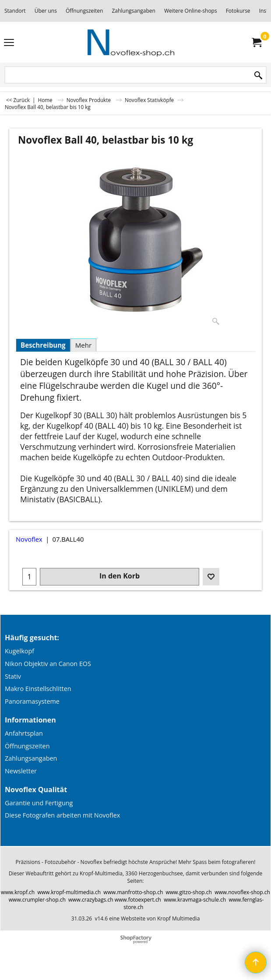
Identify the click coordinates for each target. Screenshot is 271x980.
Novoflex (29, 539)
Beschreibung (43, 345)
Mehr (84, 345)
